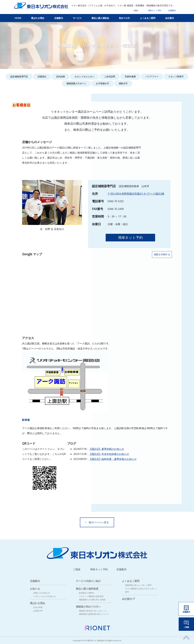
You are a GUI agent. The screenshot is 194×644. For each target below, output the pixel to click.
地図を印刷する (162, 254)
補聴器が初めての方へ (88, 607)
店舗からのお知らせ (42, 593)
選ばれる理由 (38, 18)
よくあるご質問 (148, 18)
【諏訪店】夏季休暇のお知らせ (107, 449)
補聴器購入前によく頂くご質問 (138, 585)
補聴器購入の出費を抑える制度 (92, 600)
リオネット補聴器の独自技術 (91, 596)
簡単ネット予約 (155, 10)
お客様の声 (38, 611)
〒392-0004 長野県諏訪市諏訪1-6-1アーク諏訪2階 (136, 194)
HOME (18, 18)
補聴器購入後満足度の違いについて (94, 614)
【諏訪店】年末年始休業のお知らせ (109, 454)
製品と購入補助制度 (87, 589)
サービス (77, 18)
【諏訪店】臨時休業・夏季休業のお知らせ (113, 459)
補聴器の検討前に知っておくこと (93, 611)
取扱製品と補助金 (87, 593)
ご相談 (135, 10)
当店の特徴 (38, 607)
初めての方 (124, 18)
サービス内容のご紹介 (88, 581)
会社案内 (170, 18)
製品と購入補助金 (100, 18)
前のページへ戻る (97, 522)
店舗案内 (172, 10)
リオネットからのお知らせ (44, 596)
